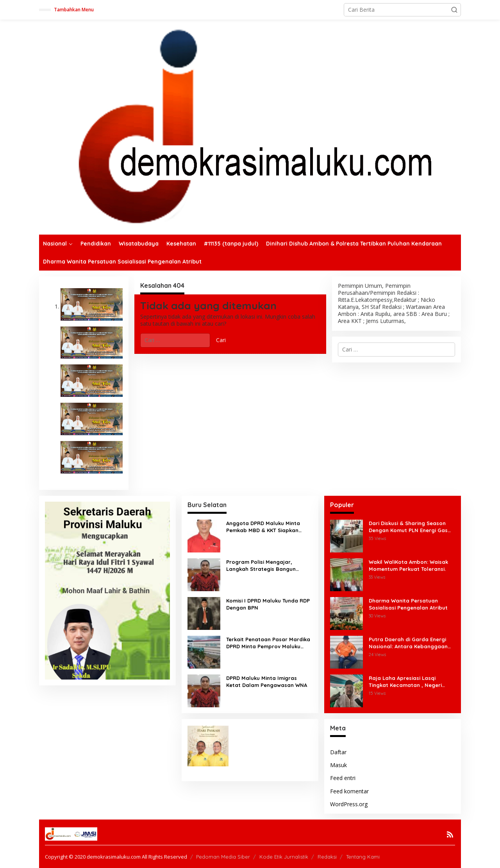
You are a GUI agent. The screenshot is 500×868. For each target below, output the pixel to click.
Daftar (338, 752)
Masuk (338, 765)
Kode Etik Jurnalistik (284, 857)
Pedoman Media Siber (223, 857)
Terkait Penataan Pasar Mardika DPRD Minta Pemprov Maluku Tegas (268, 643)
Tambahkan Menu (74, 10)
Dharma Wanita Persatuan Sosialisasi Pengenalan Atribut (408, 604)
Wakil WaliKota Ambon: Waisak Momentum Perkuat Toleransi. (408, 565)
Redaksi (327, 857)
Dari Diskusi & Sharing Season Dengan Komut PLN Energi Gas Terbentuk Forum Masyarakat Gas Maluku (408, 527)
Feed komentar (349, 791)
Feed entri (343, 778)
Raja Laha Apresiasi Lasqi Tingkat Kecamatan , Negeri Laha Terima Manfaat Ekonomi (408, 682)
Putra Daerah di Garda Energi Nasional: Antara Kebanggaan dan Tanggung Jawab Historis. (409, 643)
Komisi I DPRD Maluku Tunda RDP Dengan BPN (268, 604)
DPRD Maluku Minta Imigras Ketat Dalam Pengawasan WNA (267, 681)
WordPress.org (349, 804)
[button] (454, 10)
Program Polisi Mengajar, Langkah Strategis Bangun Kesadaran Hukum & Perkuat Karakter (264, 566)
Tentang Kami (363, 857)
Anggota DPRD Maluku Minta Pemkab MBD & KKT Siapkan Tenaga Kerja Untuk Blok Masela (268, 527)
